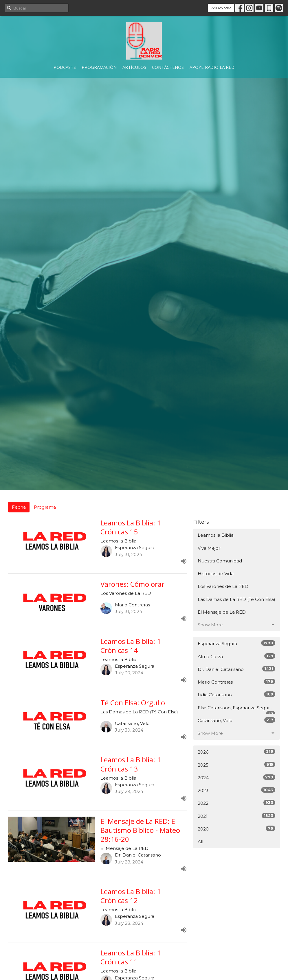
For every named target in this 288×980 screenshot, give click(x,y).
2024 (236, 777)
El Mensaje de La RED (222, 612)
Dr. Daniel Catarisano (236, 669)
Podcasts (65, 67)
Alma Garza (236, 656)
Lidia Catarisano (236, 694)
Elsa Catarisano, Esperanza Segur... (236, 710)
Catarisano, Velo (236, 720)
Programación (99, 67)
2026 (236, 752)
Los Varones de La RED (223, 586)
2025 (236, 765)
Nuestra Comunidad (220, 561)
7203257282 (221, 8)
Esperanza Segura (236, 643)
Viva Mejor (209, 548)
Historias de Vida (216, 574)
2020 (236, 829)
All (200, 842)
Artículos (134, 67)
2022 (236, 803)
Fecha (19, 507)
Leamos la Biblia (216, 535)
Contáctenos (168, 67)
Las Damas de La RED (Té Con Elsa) (236, 599)
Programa (45, 507)
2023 (236, 790)
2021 (236, 816)
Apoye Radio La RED (212, 67)
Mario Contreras (236, 682)
